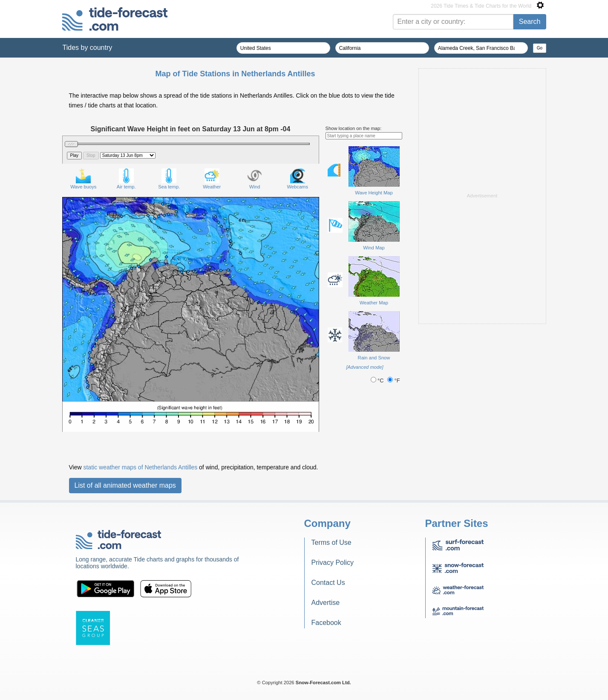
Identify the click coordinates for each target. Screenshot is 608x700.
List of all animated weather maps (125, 485)
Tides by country (88, 48)
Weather (212, 179)
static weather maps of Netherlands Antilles (140, 467)
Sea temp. (169, 179)
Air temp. (126, 179)
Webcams (297, 179)
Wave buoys (83, 179)
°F (394, 380)
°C (378, 380)
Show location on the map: (354, 128)
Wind (255, 179)
